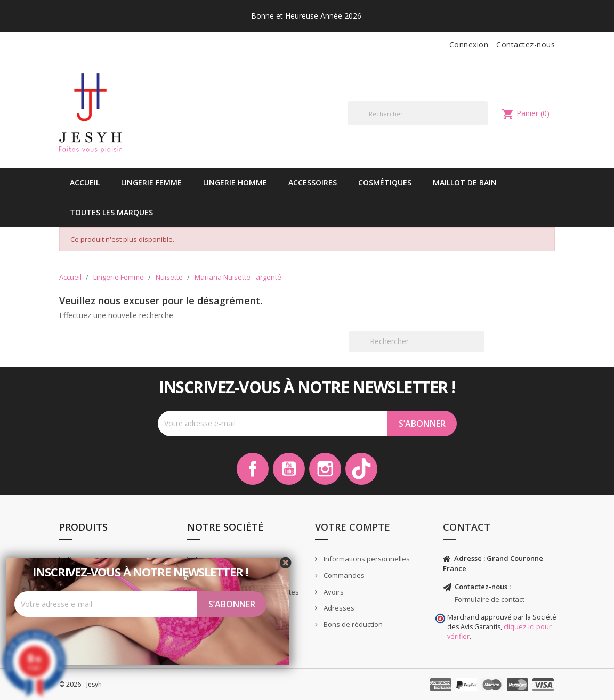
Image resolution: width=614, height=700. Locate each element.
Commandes (343, 575)
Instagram (325, 469)
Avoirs (333, 592)
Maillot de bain (465, 182)
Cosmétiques (385, 182)
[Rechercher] (418, 113)
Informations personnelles (366, 559)
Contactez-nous (526, 44)
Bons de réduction (352, 624)
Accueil (85, 182)
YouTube (289, 469)
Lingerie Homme (235, 182)
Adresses (338, 608)
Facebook (253, 469)
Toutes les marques (111, 212)
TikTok (361, 469)
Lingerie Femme (151, 182)
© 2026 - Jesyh (80, 684)
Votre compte (353, 527)
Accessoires (313, 182)
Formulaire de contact (490, 599)
